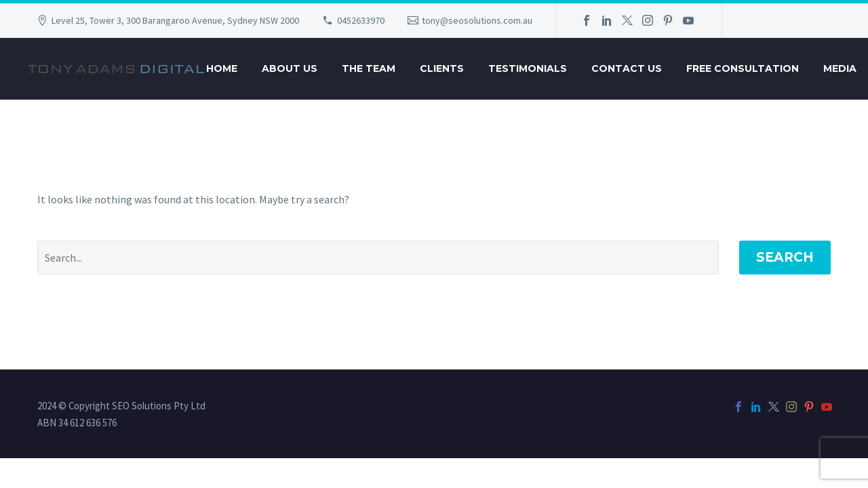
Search (785, 257)
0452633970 (361, 20)
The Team (369, 68)
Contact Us (627, 68)
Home (222, 68)
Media (840, 68)
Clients (442, 68)
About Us (290, 68)
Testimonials (528, 68)
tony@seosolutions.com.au (477, 20)
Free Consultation (743, 68)
